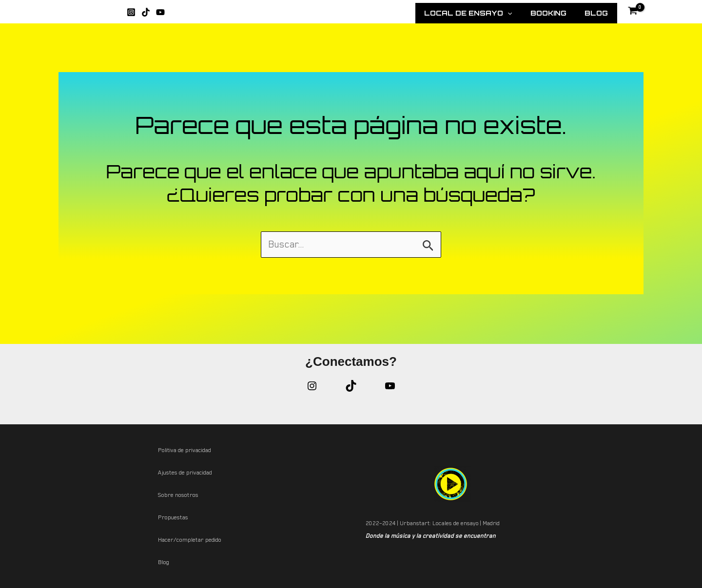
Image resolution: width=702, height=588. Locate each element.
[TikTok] (146, 12)
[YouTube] (160, 12)
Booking (557, 13)
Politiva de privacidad (185, 450)
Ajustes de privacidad (185, 473)
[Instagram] (131, 12)
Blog (599, 13)
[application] (523, 13)
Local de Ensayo (484, 13)
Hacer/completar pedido (190, 540)
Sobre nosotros (178, 495)
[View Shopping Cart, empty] (635, 12)
